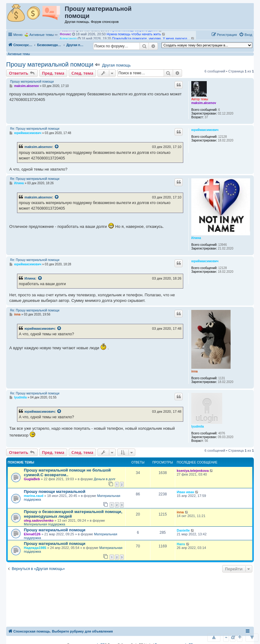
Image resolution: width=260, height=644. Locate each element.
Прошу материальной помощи (50, 64)
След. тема (82, 73)
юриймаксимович (205, 130)
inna (195, 371)
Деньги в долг (105, 479)
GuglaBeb (32, 479)
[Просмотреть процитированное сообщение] (57, 147)
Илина (196, 238)
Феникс (65, 37)
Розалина (67, 33)
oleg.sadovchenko (39, 520)
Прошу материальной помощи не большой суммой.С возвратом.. (67, 472)
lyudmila (198, 426)
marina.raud (34, 496)
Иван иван (185, 492)
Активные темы (42, 35)
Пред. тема (53, 73)
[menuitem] (246, 35)
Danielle (183, 530)
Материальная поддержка (44, 524)
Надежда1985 (35, 548)
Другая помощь (117, 65)
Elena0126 (32, 534)
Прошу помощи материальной (55, 492)
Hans (181, 544)
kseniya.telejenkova (193, 471)
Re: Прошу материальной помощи (35, 129)
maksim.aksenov (204, 103)
